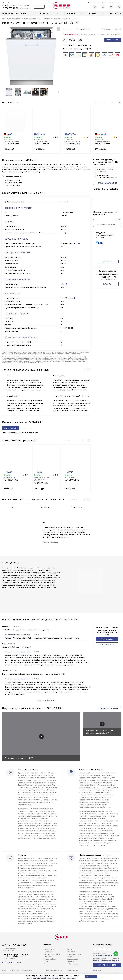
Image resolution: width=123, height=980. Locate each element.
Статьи (46, 964)
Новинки (92, 13)
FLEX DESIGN (69, 13)
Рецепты (70, 949)
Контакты (71, 961)
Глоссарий (71, 952)
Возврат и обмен (50, 959)
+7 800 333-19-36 (10, 8)
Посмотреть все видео (110, 709)
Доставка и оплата (50, 949)
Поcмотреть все (107, 644)
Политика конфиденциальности (53, 970)
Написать (107, 291)
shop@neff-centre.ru (103, 955)
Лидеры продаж (73, 959)
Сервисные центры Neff (52, 954)
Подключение (48, 952)
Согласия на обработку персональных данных (62, 978)
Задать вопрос (107, 639)
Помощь (46, 961)
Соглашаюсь (91, 977)
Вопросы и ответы (74, 954)
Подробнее (107, 269)
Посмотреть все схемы (107, 183)
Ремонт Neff (48, 957)
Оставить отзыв (11, 428)
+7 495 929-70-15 (10, 5)
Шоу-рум (39, 7)
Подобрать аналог (113, 40)
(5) (58, 137)
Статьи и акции (94, 3)
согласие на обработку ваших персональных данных (42, 977)
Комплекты (45, 13)
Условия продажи (73, 970)
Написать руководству (107, 965)
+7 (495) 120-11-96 (107, 284)
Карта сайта (97, 970)
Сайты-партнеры (73, 964)
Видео (70, 957)
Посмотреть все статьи (107, 225)
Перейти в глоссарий (51, 542)
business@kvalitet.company (106, 960)
